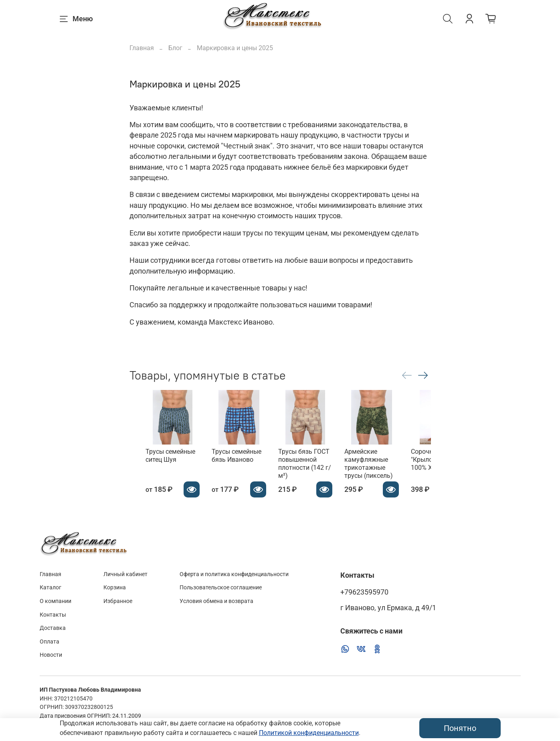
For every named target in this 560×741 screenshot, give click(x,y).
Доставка (53, 628)
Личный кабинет (125, 574)
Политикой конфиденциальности (309, 733)
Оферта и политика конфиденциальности (234, 574)
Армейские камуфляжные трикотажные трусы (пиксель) (395, 476)
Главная (142, 48)
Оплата (50, 642)
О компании (56, 601)
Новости (51, 655)
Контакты (53, 615)
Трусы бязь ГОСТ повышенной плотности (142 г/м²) (317, 472)
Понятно (460, 728)
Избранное (118, 601)
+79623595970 (364, 592)
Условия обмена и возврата (216, 601)
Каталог (51, 588)
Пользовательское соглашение (221, 588)
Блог (175, 48)
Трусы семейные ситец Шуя (154, 468)
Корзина (115, 588)
